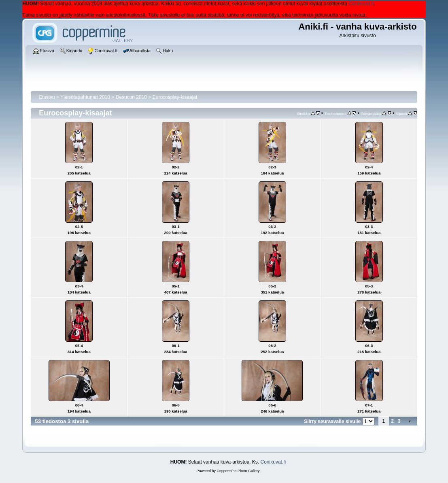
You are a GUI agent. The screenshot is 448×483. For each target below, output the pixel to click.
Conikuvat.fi (361, 4)
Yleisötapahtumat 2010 (85, 97)
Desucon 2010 (131, 97)
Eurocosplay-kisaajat (175, 97)
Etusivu (47, 97)
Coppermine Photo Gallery (238, 471)
